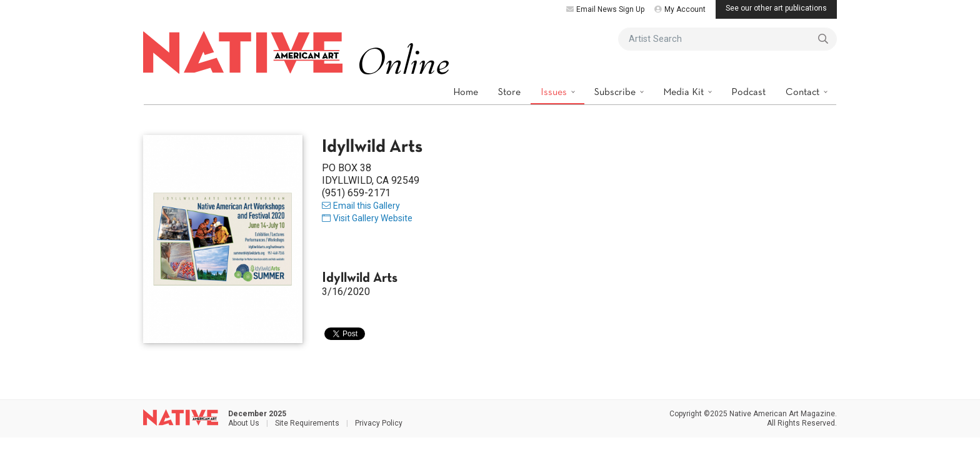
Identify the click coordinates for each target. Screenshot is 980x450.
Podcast (748, 92)
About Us (244, 423)
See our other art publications (776, 8)
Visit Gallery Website (367, 218)
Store (509, 92)
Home (466, 92)
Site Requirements (307, 423)
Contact (804, 92)
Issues (555, 92)
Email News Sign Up (605, 9)
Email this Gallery (361, 206)
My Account (680, 9)
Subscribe (616, 92)
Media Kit (685, 92)
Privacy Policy (379, 423)
